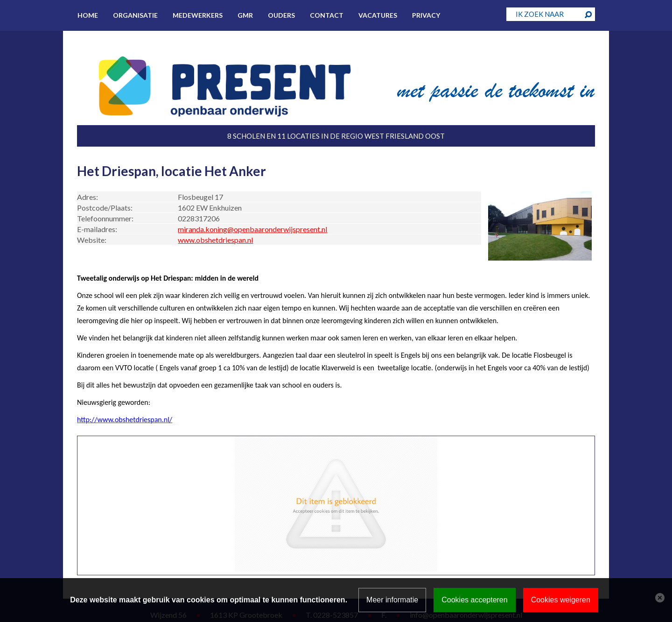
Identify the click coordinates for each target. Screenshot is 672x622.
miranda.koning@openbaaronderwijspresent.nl (252, 229)
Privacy (426, 15)
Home (88, 15)
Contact (327, 15)
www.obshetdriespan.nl (215, 240)
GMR (245, 15)
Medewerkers (198, 15)
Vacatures (378, 15)
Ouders (281, 15)
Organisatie (135, 15)
